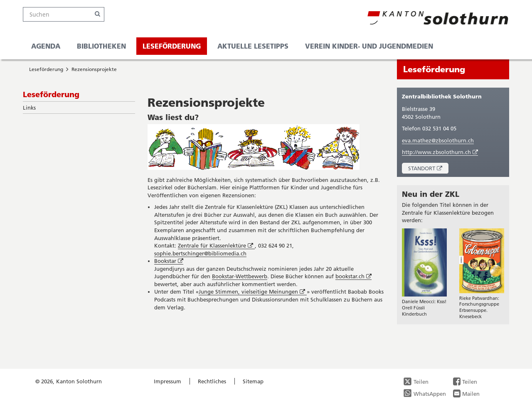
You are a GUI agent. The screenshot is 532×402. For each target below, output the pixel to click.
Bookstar (169, 261)
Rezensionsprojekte (94, 69)
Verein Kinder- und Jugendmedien (369, 46)
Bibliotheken (101, 46)
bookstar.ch (353, 276)
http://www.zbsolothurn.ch (440, 152)
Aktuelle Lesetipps (253, 46)
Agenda (46, 46)
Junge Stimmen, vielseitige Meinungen (253, 292)
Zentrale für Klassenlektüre (216, 246)
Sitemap (253, 381)
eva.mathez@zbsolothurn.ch (438, 140)
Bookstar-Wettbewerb (240, 276)
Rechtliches (212, 381)
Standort (428, 169)
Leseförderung (172, 46)
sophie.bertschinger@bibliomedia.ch (200, 253)
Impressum (167, 381)
